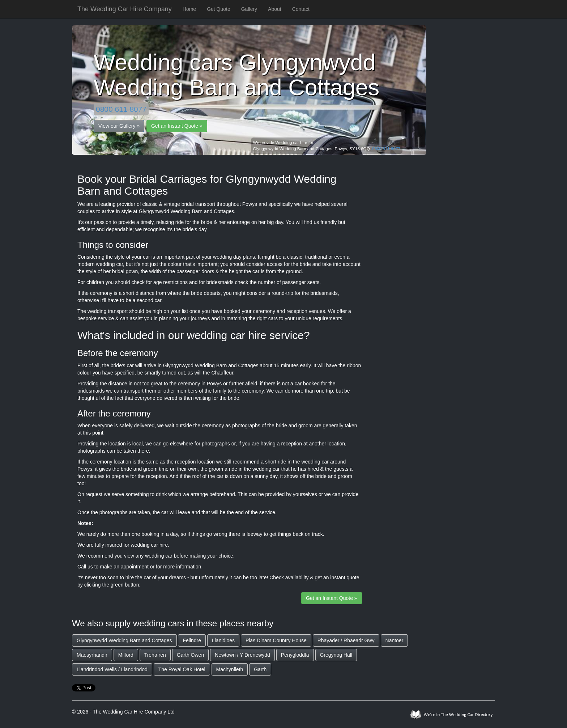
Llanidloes (223, 640)
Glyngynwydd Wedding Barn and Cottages (124, 640)
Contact (301, 9)
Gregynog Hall (336, 655)
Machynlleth (230, 669)
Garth (260, 669)
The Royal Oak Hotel (182, 669)
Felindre (192, 640)
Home (189, 9)
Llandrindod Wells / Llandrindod (112, 669)
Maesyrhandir (92, 655)
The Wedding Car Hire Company (125, 9)
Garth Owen (190, 655)
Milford (126, 655)
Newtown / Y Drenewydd (242, 655)
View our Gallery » (119, 126)
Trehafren (155, 655)
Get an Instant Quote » (177, 126)
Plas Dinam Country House (276, 640)
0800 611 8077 (121, 109)
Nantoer (395, 640)
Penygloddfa (295, 655)
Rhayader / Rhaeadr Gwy (346, 640)
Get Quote (219, 9)
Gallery (249, 9)
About (275, 9)
